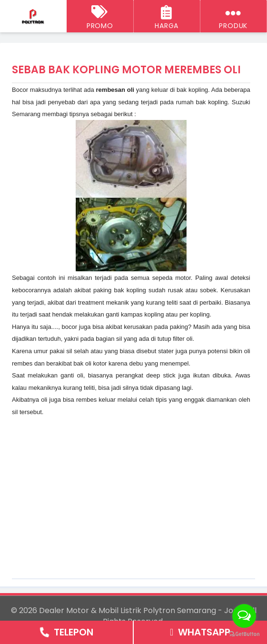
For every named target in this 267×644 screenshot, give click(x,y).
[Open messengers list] (244, 616)
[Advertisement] (131, 485)
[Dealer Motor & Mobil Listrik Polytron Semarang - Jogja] (33, 17)
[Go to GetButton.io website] (244, 634)
